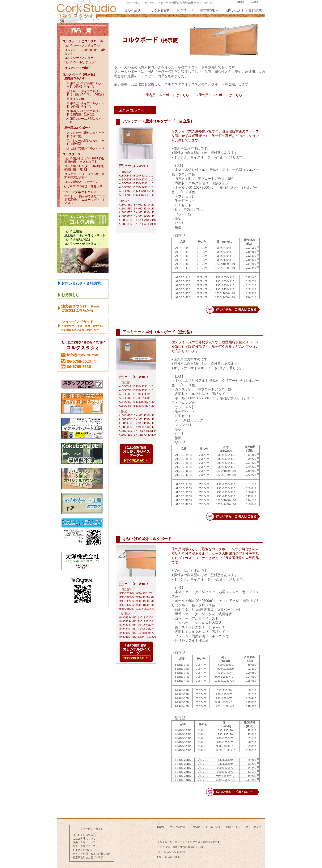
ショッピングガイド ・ (82, 326)
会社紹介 (257, 2)
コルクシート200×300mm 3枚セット (85, 51)
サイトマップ (253, 827)
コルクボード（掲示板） (79, 74)
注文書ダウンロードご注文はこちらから (81, 308)
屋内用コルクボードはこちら (167, 95)
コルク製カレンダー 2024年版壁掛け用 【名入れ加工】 (84, 160)
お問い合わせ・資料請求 (243, 10)
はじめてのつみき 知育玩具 (83, 186)
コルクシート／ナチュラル (82, 45)
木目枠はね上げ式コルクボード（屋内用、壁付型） (85, 113)
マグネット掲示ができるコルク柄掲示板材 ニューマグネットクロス (85, 199)
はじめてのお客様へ (84, 835)
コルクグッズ (72, 154)
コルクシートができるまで (82, 244)
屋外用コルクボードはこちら (220, 95)
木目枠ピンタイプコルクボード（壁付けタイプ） (85, 105)
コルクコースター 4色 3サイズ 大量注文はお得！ (86, 176)
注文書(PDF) (209, 10)
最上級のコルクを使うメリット (85, 235)
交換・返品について (84, 842)
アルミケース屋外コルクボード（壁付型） (85, 142)
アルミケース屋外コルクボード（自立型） (85, 134)
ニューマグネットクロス (79, 192)
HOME (241, 2)
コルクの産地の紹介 (77, 239)
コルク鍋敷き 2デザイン (81, 182)
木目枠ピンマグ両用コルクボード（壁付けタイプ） (85, 85)
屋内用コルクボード (77, 78)
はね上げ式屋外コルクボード (85, 148)
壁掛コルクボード (78, 99)
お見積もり (185, 10)
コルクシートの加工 (77, 68)
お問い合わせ (233, 827)
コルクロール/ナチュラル (81, 62)
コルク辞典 (132, 10)
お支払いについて (83, 850)
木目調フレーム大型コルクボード (85, 120)
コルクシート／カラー (79, 58)
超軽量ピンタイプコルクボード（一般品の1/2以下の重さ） (86, 93)
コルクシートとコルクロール (83, 41)
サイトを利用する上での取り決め (92, 854)
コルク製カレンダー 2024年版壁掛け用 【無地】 (84, 168)
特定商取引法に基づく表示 (88, 857)
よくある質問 (160, 10)
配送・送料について (84, 846)
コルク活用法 (73, 231)
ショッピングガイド (92, 829)
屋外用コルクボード (77, 128)
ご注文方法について (84, 839)
